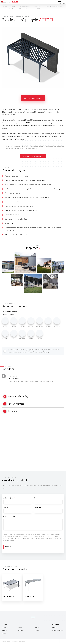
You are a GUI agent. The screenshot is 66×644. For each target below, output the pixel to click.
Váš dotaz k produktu (10, 518)
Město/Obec (38, 508)
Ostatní (4, 634)
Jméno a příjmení (9, 498)
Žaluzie (4, 628)
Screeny (37, 631)
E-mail (37, 498)
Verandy (21, 631)
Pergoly (37, 628)
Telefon (6, 508)
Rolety (20, 628)
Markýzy (4, 631)
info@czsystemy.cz (58, 631)
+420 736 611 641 (58, 628)
